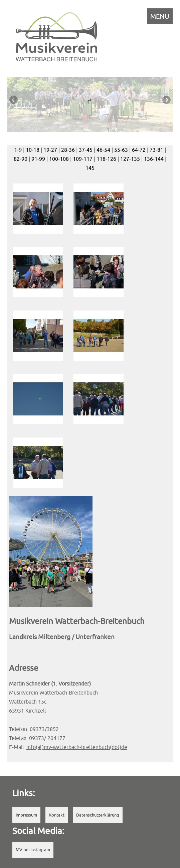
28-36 (68, 150)
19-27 (50, 150)
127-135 (130, 159)
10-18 (33, 150)
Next (166, 100)
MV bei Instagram (33, 850)
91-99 (38, 159)
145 (90, 168)
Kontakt (57, 815)
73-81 (156, 150)
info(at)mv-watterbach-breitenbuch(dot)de (77, 747)
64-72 (139, 150)
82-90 (21, 159)
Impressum (26, 815)
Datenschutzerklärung (98, 815)
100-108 (59, 159)
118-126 (106, 159)
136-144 (154, 159)
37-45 (86, 150)
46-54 (103, 150)
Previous (14, 100)
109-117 (83, 159)
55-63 (121, 150)
